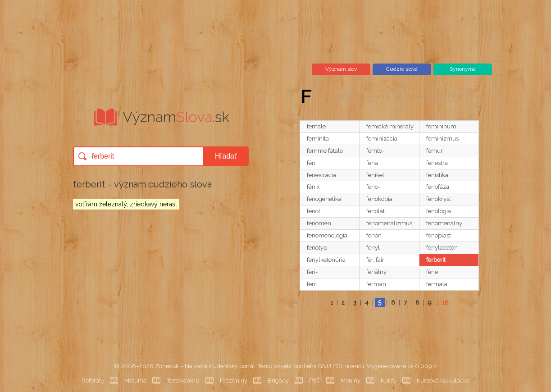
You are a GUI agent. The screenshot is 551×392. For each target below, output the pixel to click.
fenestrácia (321, 175)
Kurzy (389, 381)
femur (435, 151)
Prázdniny (234, 381)
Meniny (351, 381)
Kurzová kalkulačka (443, 381)
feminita (318, 139)
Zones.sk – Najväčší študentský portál (205, 366)
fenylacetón (442, 248)
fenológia (439, 211)
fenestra (437, 163)
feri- (312, 272)
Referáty (93, 381)
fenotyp (317, 248)
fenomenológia (327, 235)
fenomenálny (444, 223)
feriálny (376, 272)
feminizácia (382, 139)
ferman (376, 284)
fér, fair (375, 260)
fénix (313, 187)
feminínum (441, 126)
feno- (373, 187)
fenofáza (438, 187)
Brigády (278, 381)
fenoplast (439, 235)
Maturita (135, 381)
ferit (312, 284)
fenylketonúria (326, 260)
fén (311, 163)
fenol (314, 211)
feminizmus (442, 139)
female (316, 126)
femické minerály (390, 126)
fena (372, 163)
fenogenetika (324, 199)
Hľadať (226, 156)
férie (432, 272)
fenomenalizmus (389, 223)
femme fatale (325, 151)
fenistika (437, 175)
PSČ (315, 381)
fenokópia (379, 199)
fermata (437, 284)
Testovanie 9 (183, 381)
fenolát (376, 211)
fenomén (319, 223)
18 (445, 303)
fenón (374, 235)
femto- (375, 151)
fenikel (375, 175)
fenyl (373, 248)
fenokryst (439, 199)
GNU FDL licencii (341, 366)
